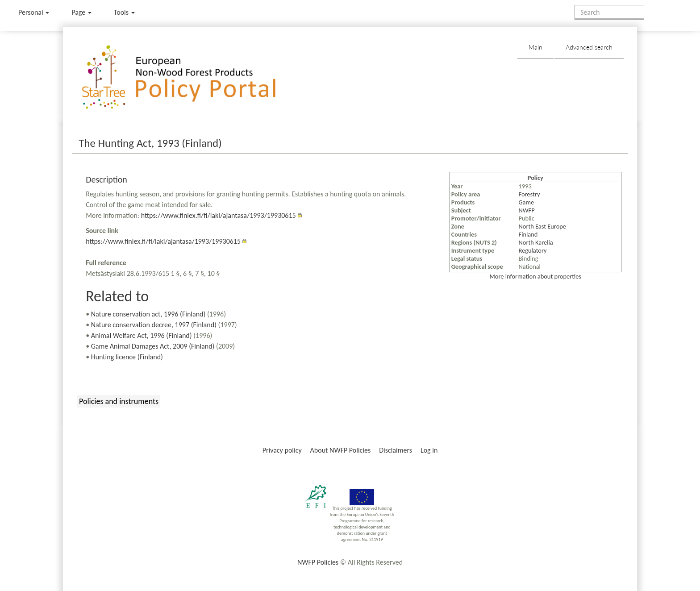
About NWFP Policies (341, 450)
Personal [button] (34, 12)
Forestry (529, 194)
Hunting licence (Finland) (127, 357)
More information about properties (535, 276)
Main (535, 47)
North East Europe (542, 226)
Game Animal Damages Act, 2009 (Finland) (153, 346)
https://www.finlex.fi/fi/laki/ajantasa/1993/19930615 (219, 215)
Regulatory (533, 250)
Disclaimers (396, 450)
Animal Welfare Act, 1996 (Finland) (142, 335)
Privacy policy (282, 450)
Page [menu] (81, 12)
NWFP (527, 210)
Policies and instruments (119, 401)
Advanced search (589, 47)
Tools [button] (124, 12)
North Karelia (536, 242)
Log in (429, 450)
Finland (528, 234)
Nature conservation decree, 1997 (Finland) (154, 325)
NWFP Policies (318, 562)
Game (527, 202)
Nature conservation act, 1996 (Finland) (148, 314)
